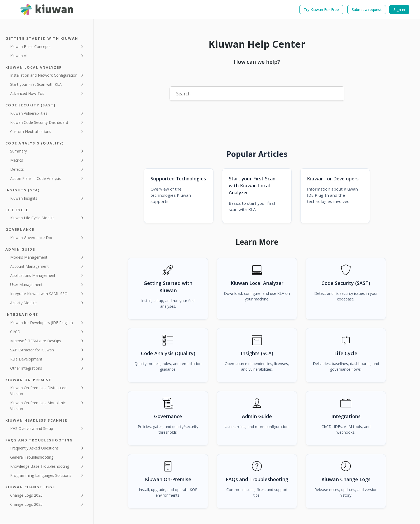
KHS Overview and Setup (32, 428)
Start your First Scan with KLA (36, 84)
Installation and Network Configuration (44, 75)
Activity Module (23, 303)
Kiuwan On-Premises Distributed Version (38, 391)
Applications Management (33, 275)
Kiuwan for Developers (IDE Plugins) (42, 323)
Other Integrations (26, 368)
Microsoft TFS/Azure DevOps (36, 341)
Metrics (17, 160)
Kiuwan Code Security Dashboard (39, 122)
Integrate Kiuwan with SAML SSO (39, 294)
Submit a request (367, 10)
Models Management (29, 257)
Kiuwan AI (19, 56)
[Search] (257, 94)
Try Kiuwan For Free (321, 10)
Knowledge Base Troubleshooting (40, 466)
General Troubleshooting (32, 457)
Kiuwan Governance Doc (32, 238)
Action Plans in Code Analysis (35, 178)
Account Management (29, 266)
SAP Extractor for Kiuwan (32, 350)
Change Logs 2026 (26, 495)
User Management (26, 285)
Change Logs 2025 (26, 504)
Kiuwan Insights (24, 198)
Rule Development (26, 359)
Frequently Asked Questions (34, 448)
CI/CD (15, 332)
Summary (18, 151)
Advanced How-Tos (27, 93)
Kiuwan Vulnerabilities (29, 113)
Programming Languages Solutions (41, 475)
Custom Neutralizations (31, 131)
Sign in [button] (399, 10)
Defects (17, 169)
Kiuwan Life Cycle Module (32, 218)
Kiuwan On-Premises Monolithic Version (38, 406)
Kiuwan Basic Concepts (30, 47)
